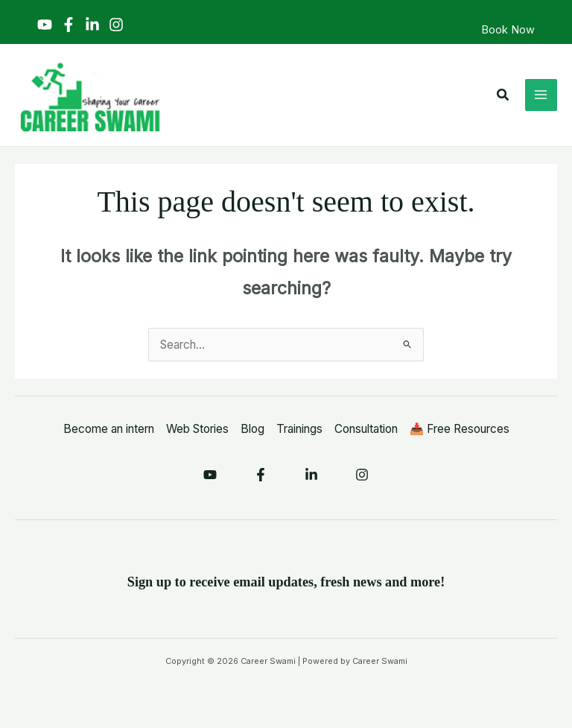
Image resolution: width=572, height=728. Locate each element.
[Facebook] (69, 25)
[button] (503, 95)
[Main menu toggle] (541, 95)
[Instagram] (116, 25)
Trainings (299, 429)
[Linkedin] (92, 25)
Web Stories (197, 429)
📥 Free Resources (460, 429)
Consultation (366, 429)
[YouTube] (45, 25)
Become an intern (109, 429)
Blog (252, 429)
